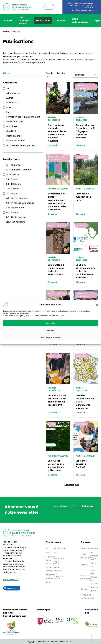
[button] (97, 305)
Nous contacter (11, 580)
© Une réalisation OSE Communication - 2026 (51, 642)
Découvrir (53, 145)
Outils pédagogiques (80, 20)
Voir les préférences (50, 338)
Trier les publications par (56, 75)
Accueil (8, 20)
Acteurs (61, 20)
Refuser (50, 330)
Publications (43, 20)
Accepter (51, 323)
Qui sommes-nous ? (24, 20)
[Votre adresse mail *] (74, 506)
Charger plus (72, 485)
